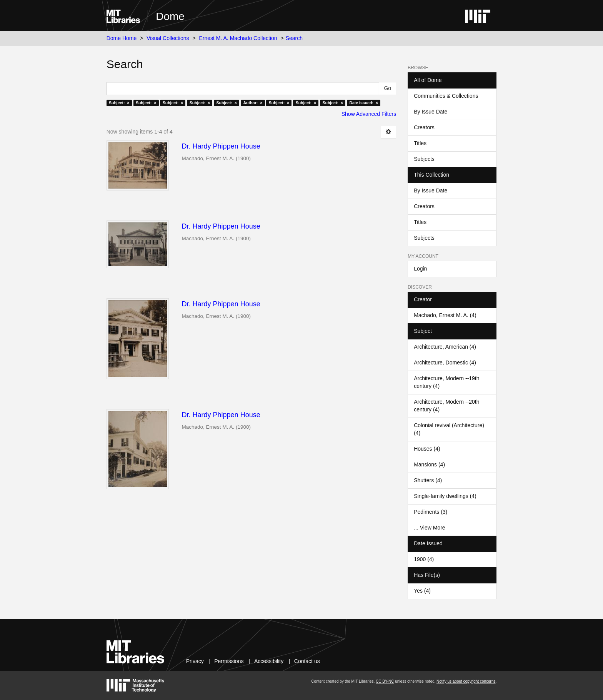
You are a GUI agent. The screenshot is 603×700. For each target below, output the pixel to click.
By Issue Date (431, 112)
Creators (424, 127)
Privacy (195, 661)
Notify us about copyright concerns (466, 681)
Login (420, 269)
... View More (429, 528)
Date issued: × (363, 103)
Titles (420, 143)
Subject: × (119, 103)
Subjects (424, 159)
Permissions (229, 661)
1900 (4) (424, 559)
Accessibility (269, 661)
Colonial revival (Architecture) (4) (449, 429)
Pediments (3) (431, 512)
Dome (170, 16)
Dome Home (122, 38)
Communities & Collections (446, 96)
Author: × (253, 103)
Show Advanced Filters (369, 114)
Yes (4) (422, 591)
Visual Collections (168, 38)
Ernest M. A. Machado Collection (238, 38)
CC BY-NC (385, 681)
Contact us (307, 661)
